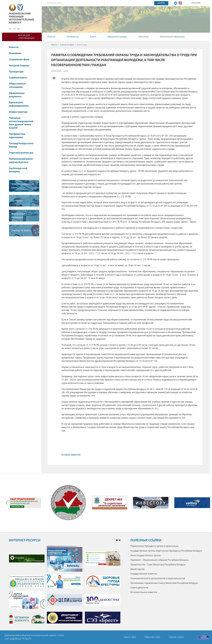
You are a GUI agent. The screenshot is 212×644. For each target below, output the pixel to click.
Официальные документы (17, 95)
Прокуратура (18, 72)
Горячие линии (176, 637)
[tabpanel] (65, 586)
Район (93, 37)
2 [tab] (120, 540)
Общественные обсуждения (17, 86)
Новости (51, 37)
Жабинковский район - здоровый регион (21, 161)
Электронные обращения (172, 37)
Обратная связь (152, 637)
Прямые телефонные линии (22, 186)
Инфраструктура (18, 112)
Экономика (16, 53)
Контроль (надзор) (19, 66)
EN (14, 29)
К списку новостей (71, 455)
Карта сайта (196, 3)
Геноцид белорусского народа (21, 145)
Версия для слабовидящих (26, 37)
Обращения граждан (117, 37)
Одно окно (144, 37)
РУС (10, 29)
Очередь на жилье (21, 231)
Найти (161, 3)
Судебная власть (18, 78)
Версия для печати (54, 78)
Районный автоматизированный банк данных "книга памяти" (21, 123)
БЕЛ (19, 29)
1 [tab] (117, 540)
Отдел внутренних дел (21, 153)
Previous (7, 503)
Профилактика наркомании (17, 136)
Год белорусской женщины (18, 170)
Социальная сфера (20, 60)
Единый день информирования (19, 104)
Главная (54, 45)
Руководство (73, 37)
